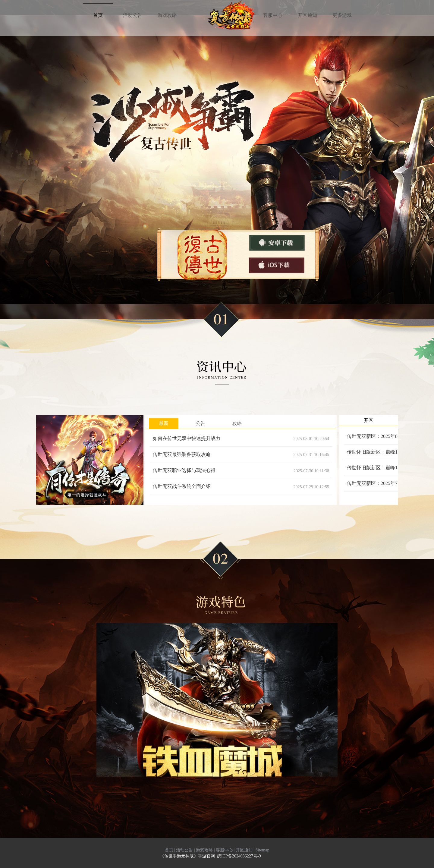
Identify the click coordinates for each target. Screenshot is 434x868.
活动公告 (184, 850)
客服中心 (224, 850)
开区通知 (244, 850)
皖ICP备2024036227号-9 (239, 856)
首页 (169, 850)
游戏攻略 (204, 850)
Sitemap (263, 850)
